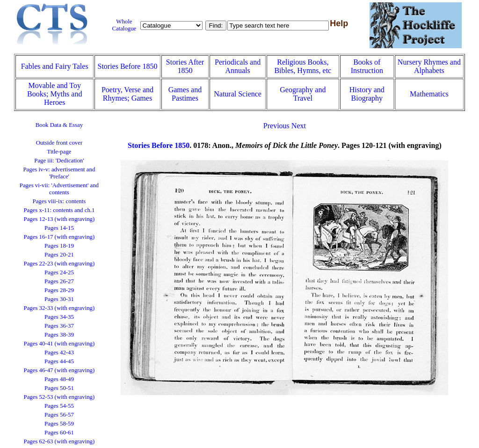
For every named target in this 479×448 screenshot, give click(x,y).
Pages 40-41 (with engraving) (59, 344)
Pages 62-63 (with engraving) (59, 441)
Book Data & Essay (59, 125)
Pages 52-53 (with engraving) (59, 397)
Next (299, 126)
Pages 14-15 (59, 228)
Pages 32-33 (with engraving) (59, 308)
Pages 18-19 (59, 246)
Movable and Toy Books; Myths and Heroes (54, 94)
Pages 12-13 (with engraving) (59, 219)
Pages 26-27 (59, 281)
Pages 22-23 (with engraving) (59, 264)
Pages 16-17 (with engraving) (59, 237)
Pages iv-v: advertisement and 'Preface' (59, 173)
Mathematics (429, 94)
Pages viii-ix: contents (59, 201)
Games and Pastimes (185, 94)
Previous (276, 126)
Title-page (59, 152)
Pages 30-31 (59, 299)
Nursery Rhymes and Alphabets (429, 66)
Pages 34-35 (59, 317)
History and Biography (367, 94)
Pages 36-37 (59, 326)
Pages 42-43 (59, 353)
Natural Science (238, 94)
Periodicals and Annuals (238, 66)
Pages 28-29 (59, 290)
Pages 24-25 (59, 272)
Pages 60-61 (59, 433)
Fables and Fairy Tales (55, 66)
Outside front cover (59, 143)
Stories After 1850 (185, 66)
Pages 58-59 (59, 424)
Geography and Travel (303, 94)
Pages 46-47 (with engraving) (59, 370)
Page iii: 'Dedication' (59, 161)
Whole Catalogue (124, 25)
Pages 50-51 (59, 388)
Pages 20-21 (59, 255)
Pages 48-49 (59, 379)
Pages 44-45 (59, 361)
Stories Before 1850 (127, 66)
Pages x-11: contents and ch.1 (59, 210)
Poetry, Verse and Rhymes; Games (127, 94)
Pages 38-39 (59, 335)
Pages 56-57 (59, 415)
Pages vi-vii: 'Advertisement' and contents (59, 189)
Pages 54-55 (59, 406)
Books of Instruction (367, 66)
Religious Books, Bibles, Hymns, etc (303, 66)
